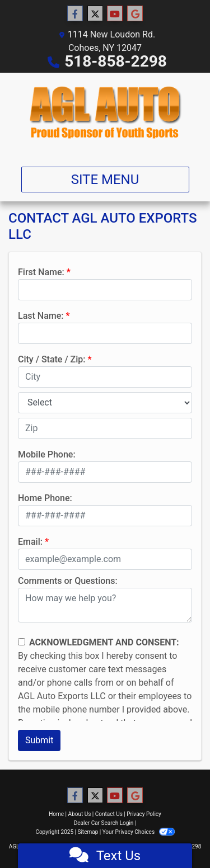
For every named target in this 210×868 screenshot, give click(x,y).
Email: (30, 542)
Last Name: (41, 316)
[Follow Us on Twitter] (95, 14)
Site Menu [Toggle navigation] (105, 180)
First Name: (41, 272)
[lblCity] (105, 377)
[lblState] (105, 403)
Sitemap (88, 832)
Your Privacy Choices (139, 832)
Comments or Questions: (68, 581)
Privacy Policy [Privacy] (144, 814)
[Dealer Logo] (105, 115)
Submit (39, 740)
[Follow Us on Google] (135, 14)
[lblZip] (105, 428)
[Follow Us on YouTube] (115, 14)
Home (56, 814)
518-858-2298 (116, 61)
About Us (80, 814)
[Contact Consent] (22, 642)
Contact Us (109, 814)
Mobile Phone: (47, 454)
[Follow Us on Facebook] (75, 14)
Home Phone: (45, 498)
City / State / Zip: (52, 359)
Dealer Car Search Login (104, 823)
